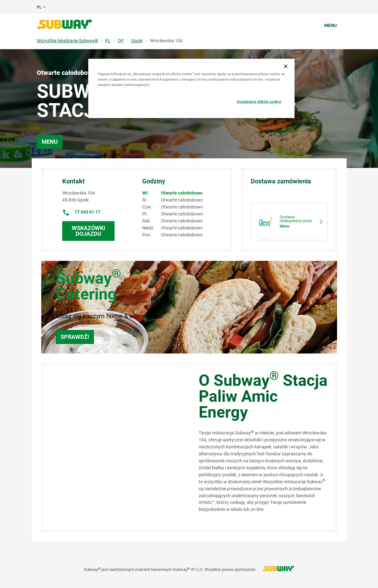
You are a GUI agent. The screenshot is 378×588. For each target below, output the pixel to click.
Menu (331, 25)
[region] (191, 88)
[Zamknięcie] (286, 66)
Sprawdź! (75, 337)
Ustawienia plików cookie (259, 102)
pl (39, 7)
